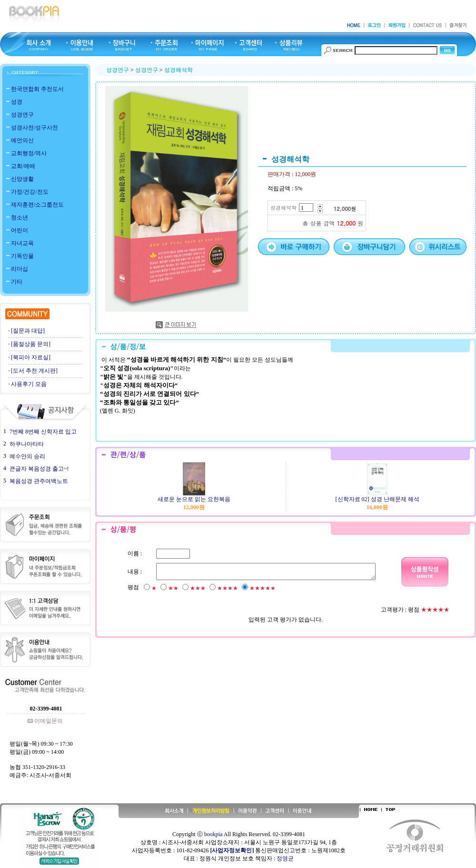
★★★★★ (262, 588)
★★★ (197, 588)
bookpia (213, 834)
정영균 (285, 858)
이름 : (134, 553)
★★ (173, 588)
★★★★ (227, 588)
